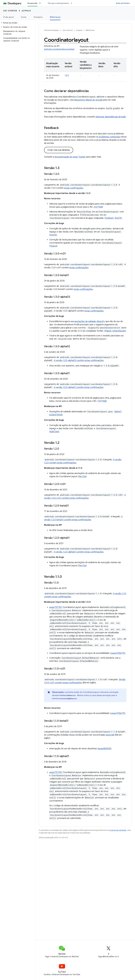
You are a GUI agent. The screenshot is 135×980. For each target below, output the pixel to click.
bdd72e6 (54, 432)
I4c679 (118, 218)
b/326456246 (119, 331)
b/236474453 (56, 415)
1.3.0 (67, 75)
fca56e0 (109, 218)
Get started (10, 11)
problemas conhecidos (110, 137)
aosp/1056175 (118, 653)
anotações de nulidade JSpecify (89, 321)
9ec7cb (82, 476)
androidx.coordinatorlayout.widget (59, 49)
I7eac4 (53, 246)
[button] (17, 23)
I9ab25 (108, 331)
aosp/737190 (56, 607)
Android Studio (123, 3)
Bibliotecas (90, 30)
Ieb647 (118, 412)
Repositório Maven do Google (88, 100)
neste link (110, 735)
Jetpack (26, 11)
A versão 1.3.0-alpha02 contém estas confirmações (79, 360)
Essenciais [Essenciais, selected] (33, 3)
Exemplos (38, 17)
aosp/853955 (104, 749)
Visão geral (8, 17)
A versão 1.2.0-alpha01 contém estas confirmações (79, 552)
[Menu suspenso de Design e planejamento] (73, 3)
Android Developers (52, 30)
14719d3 (98, 207)
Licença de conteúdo (118, 830)
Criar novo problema (59, 150)
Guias (24, 17)
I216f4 (53, 235)
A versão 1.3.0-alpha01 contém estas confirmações (79, 387)
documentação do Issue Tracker (70, 157)
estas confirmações (74, 188)
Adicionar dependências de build (110, 117)
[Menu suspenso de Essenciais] (41, 3)
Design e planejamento (58, 3)
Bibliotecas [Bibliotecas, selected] (55, 17)
